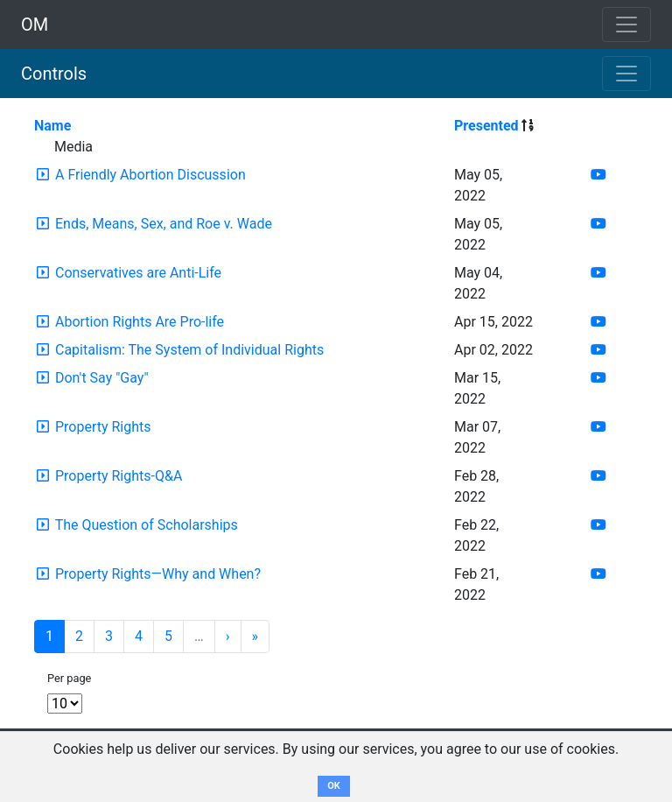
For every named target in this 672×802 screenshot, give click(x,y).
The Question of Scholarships (147, 525)
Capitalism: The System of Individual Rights (189, 350)
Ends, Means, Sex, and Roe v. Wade (164, 224)
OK (334, 786)
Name (52, 126)
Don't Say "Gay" (102, 378)
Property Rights (103, 427)
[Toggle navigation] (626, 74)
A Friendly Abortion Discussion (150, 175)
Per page (69, 678)
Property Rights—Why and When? (158, 574)
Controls (54, 74)
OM (35, 25)
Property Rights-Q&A (119, 476)
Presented (486, 126)
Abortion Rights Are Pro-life (140, 322)
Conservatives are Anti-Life (138, 273)
